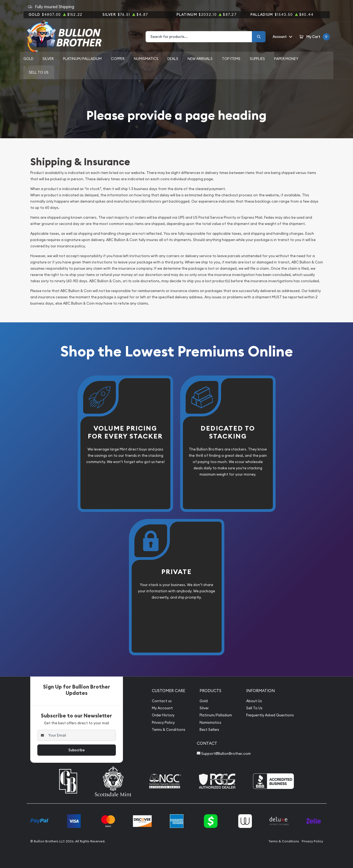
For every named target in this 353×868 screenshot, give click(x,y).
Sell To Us (254, 708)
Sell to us (39, 72)
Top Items (231, 59)
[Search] (259, 37)
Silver (48, 59)
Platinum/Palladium (82, 59)
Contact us (162, 701)
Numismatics (146, 59)
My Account (162, 708)
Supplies (257, 59)
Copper (118, 59)
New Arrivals (200, 59)
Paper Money (286, 59)
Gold (28, 59)
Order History (163, 715)
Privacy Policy (163, 723)
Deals (173, 59)
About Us (254, 701)
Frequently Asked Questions (270, 715)
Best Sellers (209, 730)
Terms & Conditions (169, 730)
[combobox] (199, 37)
